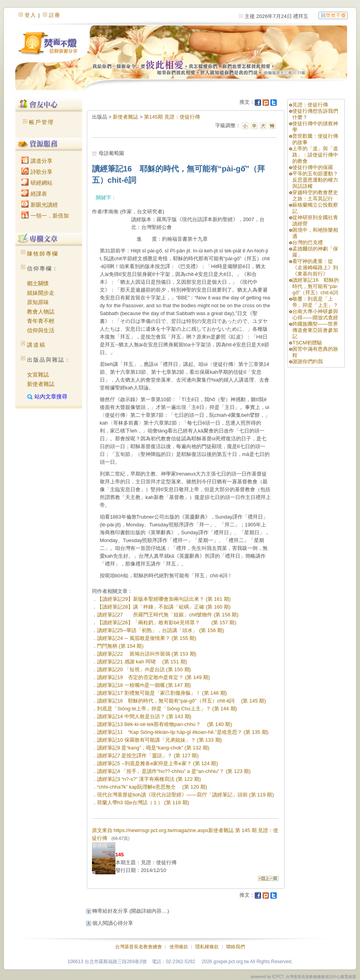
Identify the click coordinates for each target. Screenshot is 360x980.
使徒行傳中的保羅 (313, 167)
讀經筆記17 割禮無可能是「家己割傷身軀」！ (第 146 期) (162, 693)
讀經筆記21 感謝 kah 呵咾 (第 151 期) (142, 662)
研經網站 (37, 183)
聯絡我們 (236, 947)
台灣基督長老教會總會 (139, 947)
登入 (31, 15)
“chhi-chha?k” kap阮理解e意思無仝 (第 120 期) (152, 787)
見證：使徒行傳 (310, 105)
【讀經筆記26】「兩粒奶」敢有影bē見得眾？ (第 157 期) (167, 622)
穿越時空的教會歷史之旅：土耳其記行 (315, 195)
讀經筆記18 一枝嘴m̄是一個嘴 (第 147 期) (144, 685)
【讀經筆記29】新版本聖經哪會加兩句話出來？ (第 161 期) (164, 599)
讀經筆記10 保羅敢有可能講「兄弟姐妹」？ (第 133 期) (159, 740)
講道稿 (36, 345)
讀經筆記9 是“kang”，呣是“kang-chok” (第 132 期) (153, 748)
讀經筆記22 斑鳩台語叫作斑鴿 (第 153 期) (147, 654)
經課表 (34, 194)
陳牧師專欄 (43, 254)
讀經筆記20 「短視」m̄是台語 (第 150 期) (144, 669)
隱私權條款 (207, 947)
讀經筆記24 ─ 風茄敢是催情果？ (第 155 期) (147, 638)
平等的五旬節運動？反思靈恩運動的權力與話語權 (315, 180)
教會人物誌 (41, 312)
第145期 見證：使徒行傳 (172, 117)
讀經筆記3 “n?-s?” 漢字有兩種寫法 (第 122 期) (149, 779)
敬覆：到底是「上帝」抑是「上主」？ (315, 302)
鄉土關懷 (38, 283)
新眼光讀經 (40, 205)
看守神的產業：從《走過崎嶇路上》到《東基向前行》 (315, 268)
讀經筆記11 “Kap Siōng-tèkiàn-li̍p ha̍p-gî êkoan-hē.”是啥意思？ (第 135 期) (183, 732)
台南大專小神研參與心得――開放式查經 (315, 314)
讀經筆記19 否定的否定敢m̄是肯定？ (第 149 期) (154, 677)
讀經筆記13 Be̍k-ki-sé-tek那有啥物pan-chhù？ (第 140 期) (165, 724)
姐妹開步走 (41, 293)
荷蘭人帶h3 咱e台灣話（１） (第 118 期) (143, 803)
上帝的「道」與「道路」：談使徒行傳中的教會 (315, 155)
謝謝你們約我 (308, 361)
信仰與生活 (41, 330)
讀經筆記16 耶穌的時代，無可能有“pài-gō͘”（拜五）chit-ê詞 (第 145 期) (182, 701)
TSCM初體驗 (307, 343)
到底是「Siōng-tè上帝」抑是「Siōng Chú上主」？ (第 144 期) (167, 709)
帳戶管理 (41, 122)
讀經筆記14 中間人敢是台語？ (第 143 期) (144, 716)
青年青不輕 (41, 321)
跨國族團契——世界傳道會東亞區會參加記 (315, 330)
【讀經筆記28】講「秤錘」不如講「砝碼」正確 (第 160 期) (164, 607)
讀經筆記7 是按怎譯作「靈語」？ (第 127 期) (148, 756)
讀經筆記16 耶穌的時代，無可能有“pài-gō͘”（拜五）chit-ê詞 (318, 286)
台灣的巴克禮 (308, 242)
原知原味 (38, 302)
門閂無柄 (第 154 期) (120, 646)
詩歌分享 (37, 172)
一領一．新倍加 (45, 216)
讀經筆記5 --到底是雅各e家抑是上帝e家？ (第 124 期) (157, 763)
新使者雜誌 (41, 384)
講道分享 (37, 161)
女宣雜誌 (38, 375)
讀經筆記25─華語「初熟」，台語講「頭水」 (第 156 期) (161, 630)
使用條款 (179, 947)
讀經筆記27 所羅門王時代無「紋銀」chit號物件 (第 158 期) (168, 615)
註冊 (55, 15)
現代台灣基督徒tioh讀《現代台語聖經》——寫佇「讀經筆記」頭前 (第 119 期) (185, 795)
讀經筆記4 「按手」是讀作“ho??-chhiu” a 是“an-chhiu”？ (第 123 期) (174, 771)
